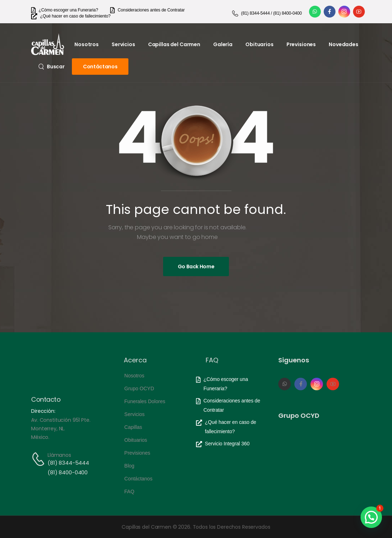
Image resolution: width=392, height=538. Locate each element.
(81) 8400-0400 (68, 472)
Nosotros (87, 44)
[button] (371, 517)
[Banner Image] (196, 266)
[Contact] (39, 459)
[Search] (52, 66)
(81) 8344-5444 (68, 463)
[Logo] (48, 44)
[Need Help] (65, 10)
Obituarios (259, 44)
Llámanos (59, 455)
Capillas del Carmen (174, 44)
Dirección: (43, 411)
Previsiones (301, 44)
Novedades (344, 44)
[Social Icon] (315, 12)
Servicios (123, 44)
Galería (223, 44)
